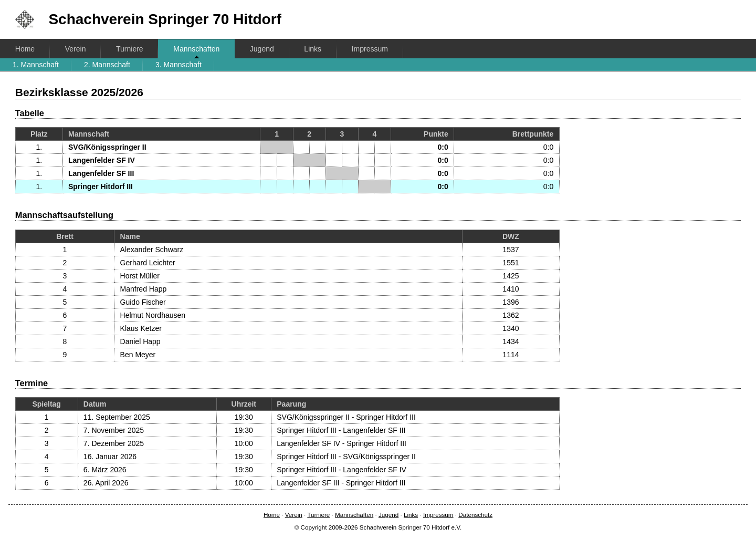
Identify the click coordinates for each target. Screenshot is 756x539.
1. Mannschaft (36, 65)
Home (25, 49)
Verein (76, 49)
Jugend (262, 49)
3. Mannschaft (178, 65)
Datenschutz (475, 515)
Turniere (130, 49)
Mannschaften (196, 49)
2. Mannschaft (107, 65)
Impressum (370, 49)
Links (313, 49)
